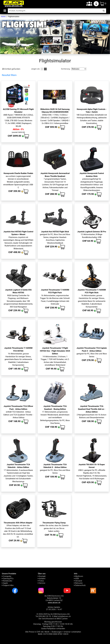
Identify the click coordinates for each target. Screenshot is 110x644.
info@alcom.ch (64, 616)
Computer (7, 576)
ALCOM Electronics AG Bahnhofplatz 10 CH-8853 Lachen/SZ (54, 599)
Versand (78, 581)
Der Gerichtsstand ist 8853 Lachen (53, 619)
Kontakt (42, 576)
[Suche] (54, 11)
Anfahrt (42, 579)
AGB (76, 579)
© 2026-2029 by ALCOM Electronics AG (53, 614)
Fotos (41, 581)
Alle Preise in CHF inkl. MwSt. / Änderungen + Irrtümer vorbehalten (53, 632)
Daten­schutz (80, 585)
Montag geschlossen (53, 622)
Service (42, 583)
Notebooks (7, 581)
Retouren (78, 583)
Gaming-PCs (8, 579)
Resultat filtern (9, 75)
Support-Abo (8, 585)
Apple (5, 583)
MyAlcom (79, 576)
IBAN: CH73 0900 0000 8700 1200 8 (53, 634)
